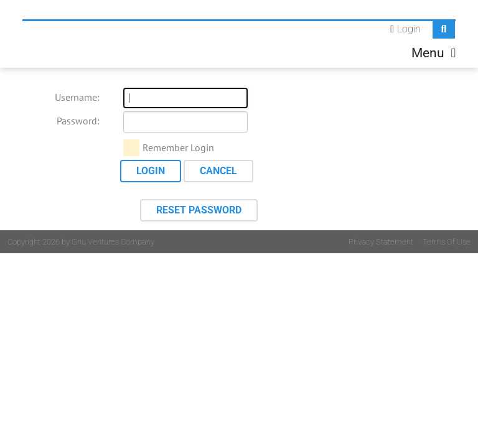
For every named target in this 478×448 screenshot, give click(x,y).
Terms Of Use (447, 242)
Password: (78, 121)
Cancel (218, 171)
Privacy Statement (381, 242)
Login (409, 29)
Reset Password (199, 210)
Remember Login (178, 147)
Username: (77, 97)
